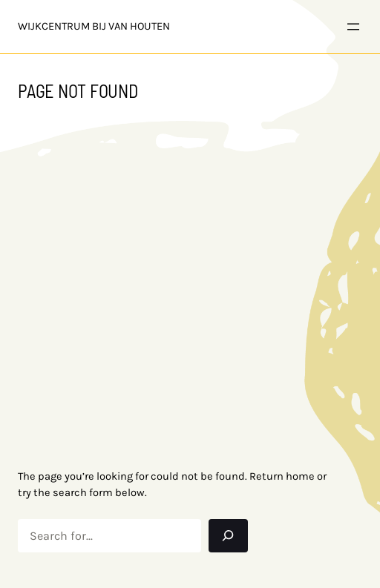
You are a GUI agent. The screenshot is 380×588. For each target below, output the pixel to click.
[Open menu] (353, 27)
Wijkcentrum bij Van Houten (94, 26)
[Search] (228, 536)
